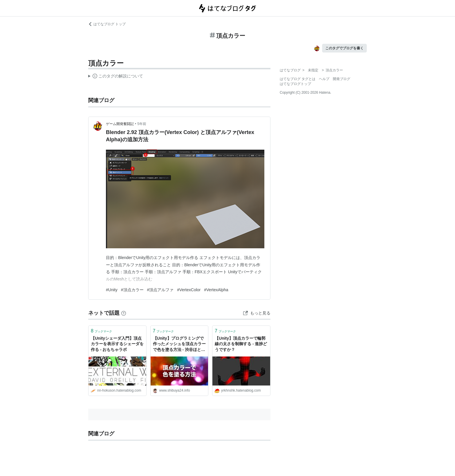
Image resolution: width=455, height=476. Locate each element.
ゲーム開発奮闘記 (120, 124)
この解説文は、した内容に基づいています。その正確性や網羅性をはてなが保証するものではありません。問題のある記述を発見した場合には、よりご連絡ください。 (116, 77)
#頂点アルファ (160, 290)
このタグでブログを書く (344, 48)
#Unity (112, 290)
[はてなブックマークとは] (124, 313)
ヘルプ (324, 79)
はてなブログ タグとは (298, 79)
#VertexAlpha (216, 290)
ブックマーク (101, 331)
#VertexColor (189, 290)
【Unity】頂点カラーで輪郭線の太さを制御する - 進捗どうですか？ (241, 344)
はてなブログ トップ (107, 24)
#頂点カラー (132, 290)
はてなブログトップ (295, 84)
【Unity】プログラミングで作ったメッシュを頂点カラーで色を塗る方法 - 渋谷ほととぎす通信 (179, 344)
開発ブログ (342, 79)
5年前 (142, 124)
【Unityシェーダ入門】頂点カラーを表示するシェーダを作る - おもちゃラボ (117, 344)
